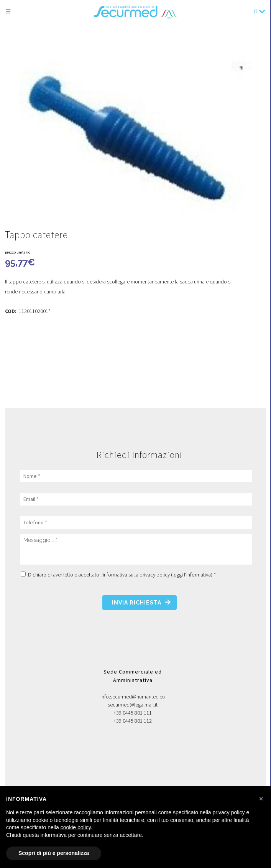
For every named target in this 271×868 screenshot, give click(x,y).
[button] (261, 799)
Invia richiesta (137, 603)
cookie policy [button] (76, 827)
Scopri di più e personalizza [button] (54, 853)
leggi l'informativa (192, 575)
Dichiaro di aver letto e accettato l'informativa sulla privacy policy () (122, 575)
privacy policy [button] (229, 812)
